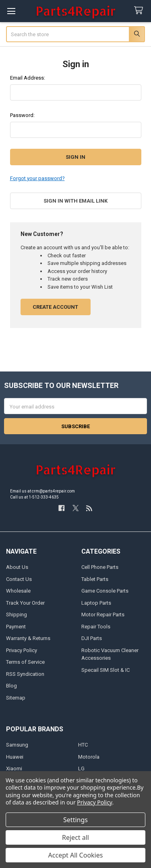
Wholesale (18, 591)
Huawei (15, 757)
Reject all (75, 837)
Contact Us (19, 579)
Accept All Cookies (76, 855)
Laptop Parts (96, 603)
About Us (17, 567)
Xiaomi (14, 768)
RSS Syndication (25, 674)
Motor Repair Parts (103, 615)
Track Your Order (25, 603)
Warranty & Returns (28, 638)
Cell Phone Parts (100, 567)
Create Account (55, 307)
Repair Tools (96, 627)
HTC (83, 745)
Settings (75, 820)
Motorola (89, 757)
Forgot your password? (37, 178)
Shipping (17, 615)
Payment (16, 627)
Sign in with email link (75, 201)
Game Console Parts (105, 591)
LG (81, 768)
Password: (22, 115)
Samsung (17, 745)
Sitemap (16, 698)
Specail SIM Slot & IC (105, 670)
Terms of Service (25, 662)
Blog (11, 686)
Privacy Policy (22, 650)
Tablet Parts (95, 579)
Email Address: (28, 78)
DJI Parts (92, 638)
